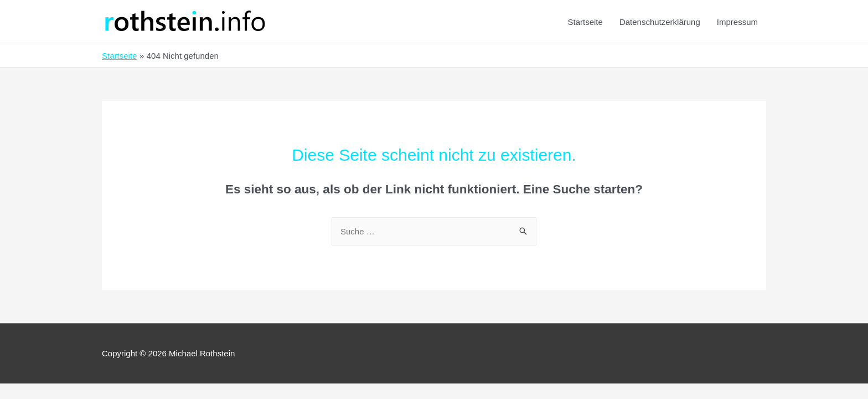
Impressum (737, 22)
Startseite (585, 22)
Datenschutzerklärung (660, 22)
